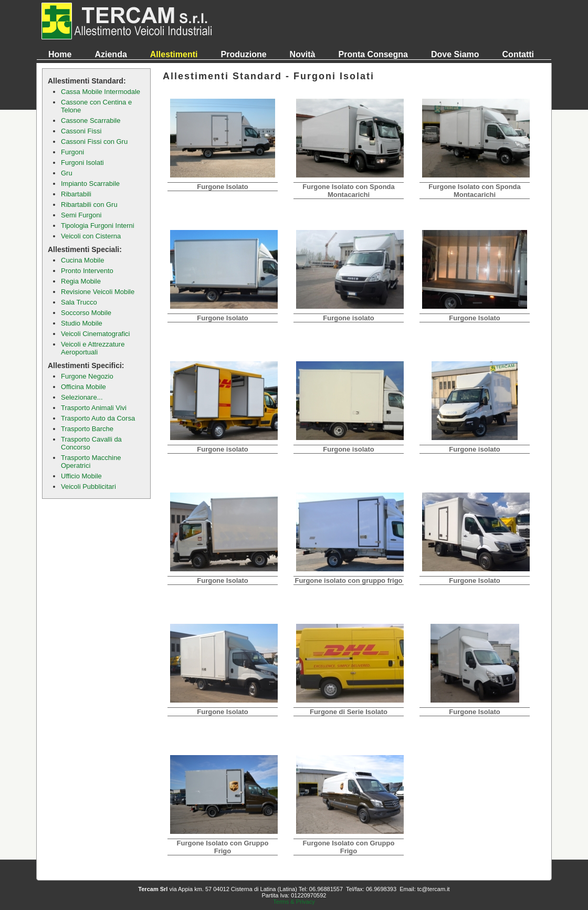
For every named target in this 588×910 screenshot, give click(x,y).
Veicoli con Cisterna (91, 236)
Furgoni (72, 152)
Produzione (243, 54)
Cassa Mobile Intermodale (101, 92)
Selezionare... (82, 397)
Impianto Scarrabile (90, 184)
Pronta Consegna (373, 54)
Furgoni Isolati (82, 163)
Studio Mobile (82, 323)
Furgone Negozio (87, 376)
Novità (303, 54)
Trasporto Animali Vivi (94, 408)
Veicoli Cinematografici (96, 334)
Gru (67, 173)
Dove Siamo (455, 54)
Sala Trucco (79, 302)
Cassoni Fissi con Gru (94, 142)
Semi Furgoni (81, 215)
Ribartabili (76, 194)
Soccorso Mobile (86, 313)
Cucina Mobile (82, 260)
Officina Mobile (83, 387)
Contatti (518, 54)
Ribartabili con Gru (89, 205)
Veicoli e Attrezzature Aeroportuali (93, 348)
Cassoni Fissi (81, 131)
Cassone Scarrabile (91, 121)
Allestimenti (174, 54)
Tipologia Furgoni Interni (98, 226)
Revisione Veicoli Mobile (98, 292)
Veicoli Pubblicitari (88, 487)
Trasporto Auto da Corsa (98, 418)
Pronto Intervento (87, 271)
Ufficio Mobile (81, 476)
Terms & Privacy (294, 902)
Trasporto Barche (87, 429)
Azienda (111, 54)
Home (60, 54)
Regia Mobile (81, 281)
